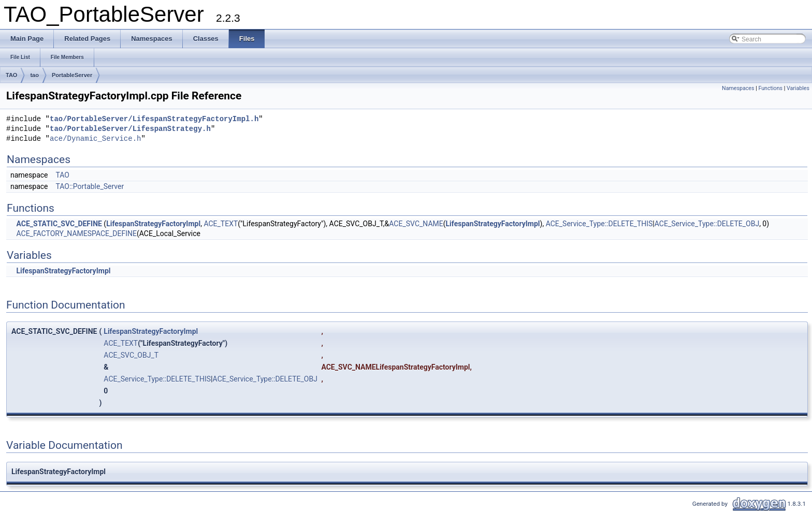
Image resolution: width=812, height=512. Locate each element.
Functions (770, 88)
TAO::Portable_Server (90, 186)
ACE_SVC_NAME (416, 224)
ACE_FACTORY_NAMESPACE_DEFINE (76, 233)
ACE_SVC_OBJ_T (131, 355)
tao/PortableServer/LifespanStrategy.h (130, 129)
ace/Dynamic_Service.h (95, 139)
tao (34, 75)
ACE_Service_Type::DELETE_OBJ (707, 224)
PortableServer (72, 75)
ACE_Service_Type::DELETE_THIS (599, 224)
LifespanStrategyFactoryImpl (153, 224)
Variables (798, 88)
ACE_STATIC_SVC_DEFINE (59, 224)
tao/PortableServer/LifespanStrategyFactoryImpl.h (154, 119)
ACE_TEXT (221, 224)
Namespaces (738, 88)
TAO (11, 75)
